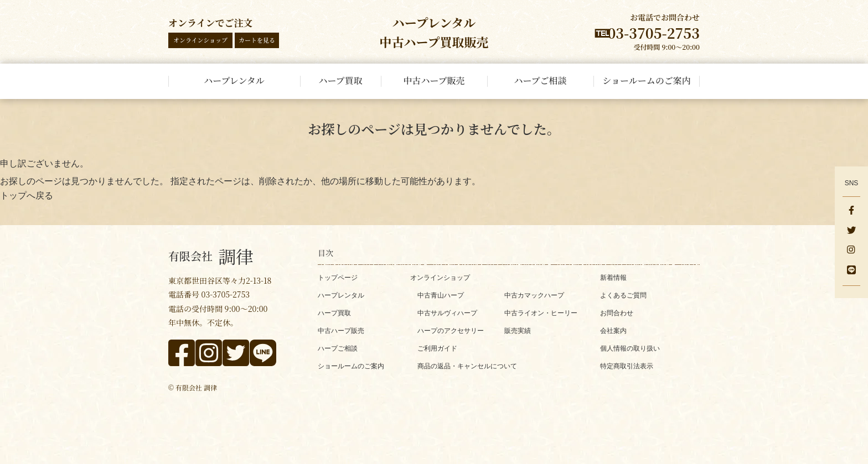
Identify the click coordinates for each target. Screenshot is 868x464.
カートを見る (257, 40)
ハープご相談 (338, 348)
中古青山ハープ (441, 295)
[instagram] (851, 251)
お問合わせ (617, 313)
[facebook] (851, 211)
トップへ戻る (27, 195)
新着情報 (613, 278)
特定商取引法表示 (627, 366)
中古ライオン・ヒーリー (541, 313)
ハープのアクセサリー (451, 331)
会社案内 (613, 331)
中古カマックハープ (534, 295)
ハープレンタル (341, 295)
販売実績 (518, 331)
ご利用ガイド (437, 348)
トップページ (338, 278)
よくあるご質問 (623, 295)
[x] (851, 231)
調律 (211, 256)
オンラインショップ (200, 40)
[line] (851, 271)
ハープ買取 (334, 313)
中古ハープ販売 (341, 331)
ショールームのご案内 (351, 366)
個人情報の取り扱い (630, 348)
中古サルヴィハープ (447, 313)
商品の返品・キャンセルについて (467, 366)
